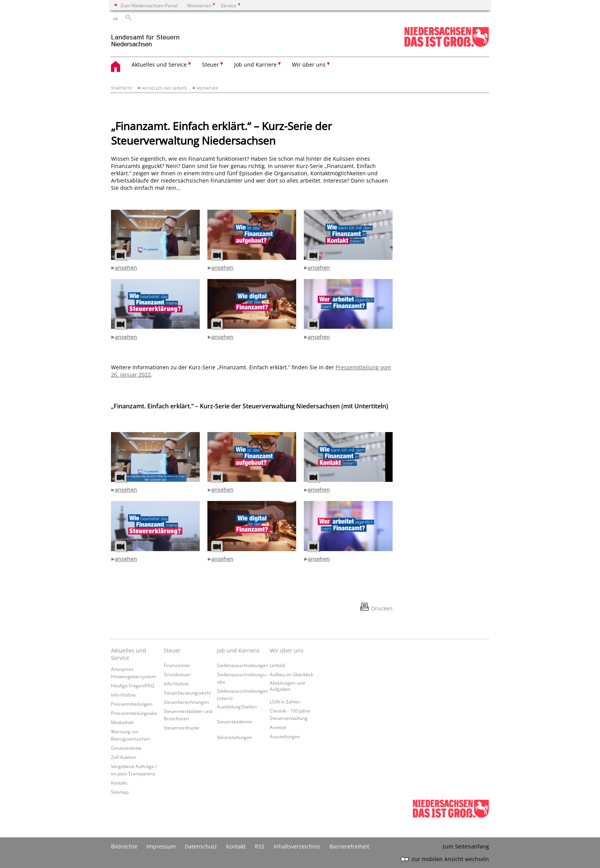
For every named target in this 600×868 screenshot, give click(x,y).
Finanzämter (177, 665)
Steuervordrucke (182, 728)
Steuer (172, 650)
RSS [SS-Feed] (260, 846)
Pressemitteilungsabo (134, 713)
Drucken (382, 608)
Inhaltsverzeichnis (297, 846)
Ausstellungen (285, 736)
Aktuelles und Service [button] (159, 64)
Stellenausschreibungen (243, 665)
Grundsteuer (177, 674)
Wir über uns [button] (309, 64)
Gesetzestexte (126, 748)
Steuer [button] (210, 64)
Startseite (121, 88)
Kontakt (119, 783)
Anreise (278, 727)
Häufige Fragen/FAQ (133, 685)
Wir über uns (287, 650)
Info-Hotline (123, 695)
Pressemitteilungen (132, 704)
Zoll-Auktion (124, 757)
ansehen (126, 268)
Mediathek (207, 88)
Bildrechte (124, 846)
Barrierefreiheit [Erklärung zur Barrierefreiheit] (349, 846)
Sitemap (120, 792)
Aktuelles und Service (165, 88)
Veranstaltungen (235, 737)
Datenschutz (201, 846)
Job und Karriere (238, 650)
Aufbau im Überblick (291, 674)
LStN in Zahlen (285, 702)
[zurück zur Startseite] (145, 38)
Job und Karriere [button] (255, 64)
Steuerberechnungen (186, 702)
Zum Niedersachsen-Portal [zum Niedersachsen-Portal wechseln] (149, 5)
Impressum (161, 846)
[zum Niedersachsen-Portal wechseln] (447, 45)
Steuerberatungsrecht (187, 693)
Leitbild (277, 665)
